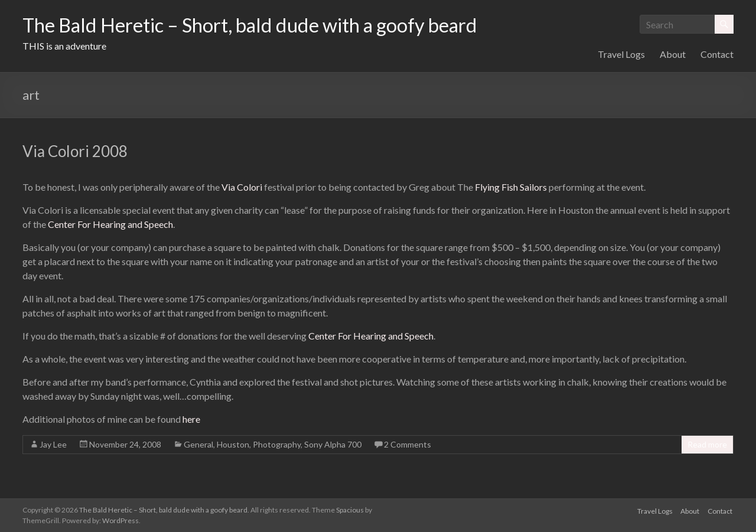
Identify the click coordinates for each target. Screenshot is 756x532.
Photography (277, 444)
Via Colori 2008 (75, 151)
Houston (233, 444)
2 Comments (408, 444)
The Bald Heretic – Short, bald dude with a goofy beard (276, 25)
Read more (707, 444)
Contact (717, 54)
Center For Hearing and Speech (110, 224)
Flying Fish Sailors (511, 187)
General (198, 444)
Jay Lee (53, 444)
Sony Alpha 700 (333, 444)
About (673, 54)
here (191, 419)
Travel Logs (621, 54)
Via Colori (242, 187)
